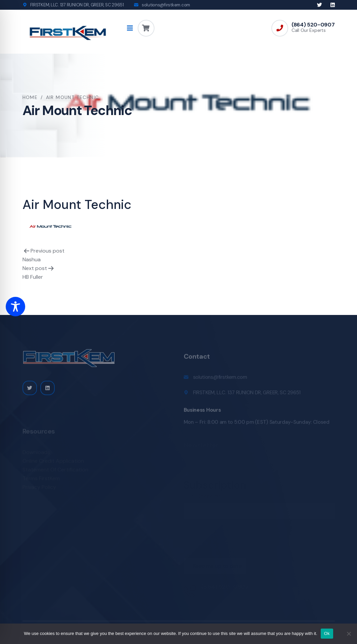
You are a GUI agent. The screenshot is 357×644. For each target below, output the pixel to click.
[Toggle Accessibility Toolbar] (15, 307)
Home (30, 97)
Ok (327, 633)
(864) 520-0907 (313, 25)
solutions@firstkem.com (166, 5)
